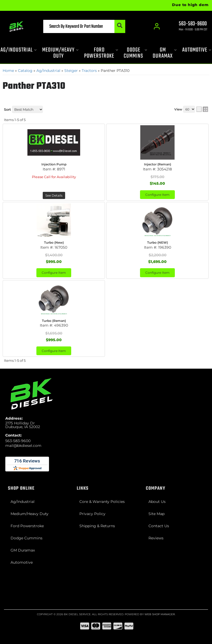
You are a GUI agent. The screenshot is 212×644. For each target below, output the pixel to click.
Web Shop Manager (160, 614)
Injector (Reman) (158, 164)
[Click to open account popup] (157, 26)
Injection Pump (54, 164)
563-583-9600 (18, 441)
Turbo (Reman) (54, 321)
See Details (54, 195)
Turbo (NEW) (158, 242)
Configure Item (157, 195)
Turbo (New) (54, 242)
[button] (84, 26)
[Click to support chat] (188, 27)
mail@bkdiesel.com (23, 446)
